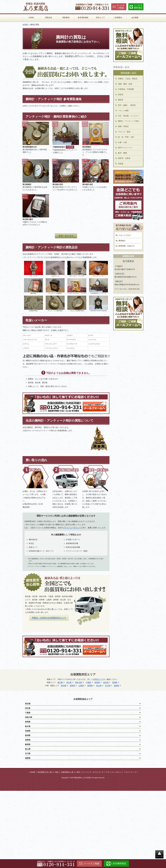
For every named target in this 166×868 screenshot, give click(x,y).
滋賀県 (117, 686)
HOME (31, 18)
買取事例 (66, 18)
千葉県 (88, 682)
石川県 (108, 686)
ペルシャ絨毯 (123, 110)
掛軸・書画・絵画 (125, 84)
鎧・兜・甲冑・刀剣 (126, 137)
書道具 (121, 100)
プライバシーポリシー (72, 528)
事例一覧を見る (66, 236)
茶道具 (121, 94)
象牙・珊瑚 (122, 153)
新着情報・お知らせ (126, 246)
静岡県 (90, 686)
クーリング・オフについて (93, 772)
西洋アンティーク (125, 148)
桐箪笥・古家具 (124, 158)
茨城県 (115, 682)
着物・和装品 (123, 126)
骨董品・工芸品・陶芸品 (128, 79)
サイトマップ (131, 772)
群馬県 (97, 682)
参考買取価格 (83, 18)
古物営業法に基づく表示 (71, 772)
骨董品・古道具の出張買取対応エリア (49, 618)
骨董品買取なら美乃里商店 (83, 778)
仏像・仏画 (122, 142)
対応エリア (100, 18)
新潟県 (64, 686)
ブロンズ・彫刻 (124, 132)
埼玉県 (69, 682)
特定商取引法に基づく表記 (48, 772)
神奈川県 (79, 682)
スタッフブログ (125, 235)
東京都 (60, 682)
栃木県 (106, 682)
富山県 (99, 686)
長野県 (72, 686)
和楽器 (121, 164)
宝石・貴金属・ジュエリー (129, 116)
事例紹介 (122, 241)
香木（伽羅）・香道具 (127, 105)
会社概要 (135, 18)
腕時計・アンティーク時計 (129, 121)
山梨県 (81, 686)
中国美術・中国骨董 (126, 89)
